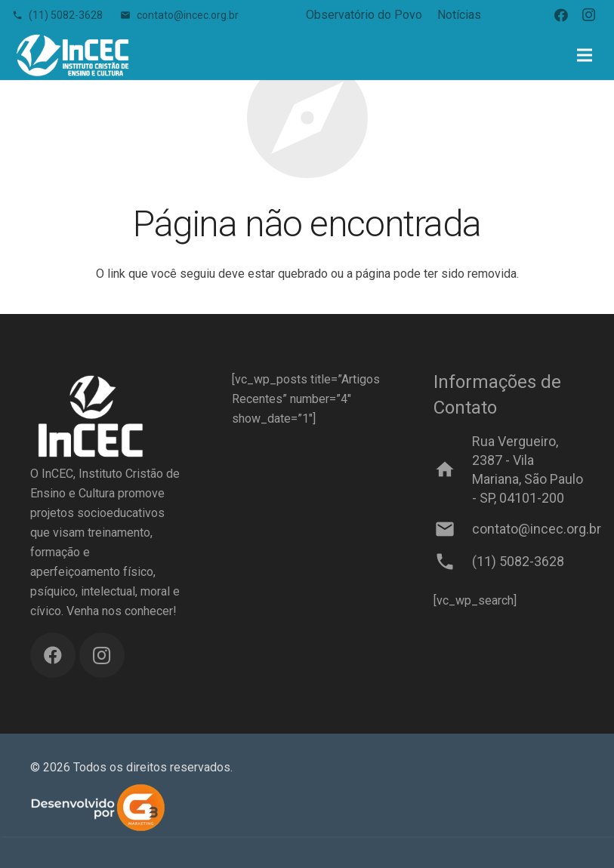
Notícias (459, 15)
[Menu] (585, 55)
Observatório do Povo (364, 15)
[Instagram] (588, 15)
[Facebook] (561, 15)
